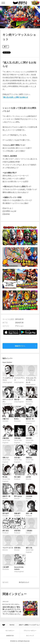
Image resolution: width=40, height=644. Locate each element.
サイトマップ (30, 636)
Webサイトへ (20, 346)
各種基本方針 (10, 636)
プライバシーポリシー (30, 631)
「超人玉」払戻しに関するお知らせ (15, 97)
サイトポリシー (10, 631)
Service (12, 625)
